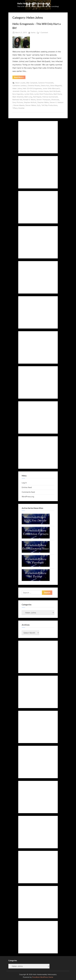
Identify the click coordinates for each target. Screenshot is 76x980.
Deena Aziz (45, 86)
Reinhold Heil (17, 100)
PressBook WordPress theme (43, 977)
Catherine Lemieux (20, 86)
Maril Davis (58, 94)
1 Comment (44, 33)
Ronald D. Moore (29, 100)
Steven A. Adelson (57, 102)
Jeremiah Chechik (19, 91)
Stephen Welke (43, 102)
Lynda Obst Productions (43, 94)
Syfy (39, 105)
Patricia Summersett (50, 97)
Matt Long (28, 97)
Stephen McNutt (30, 102)
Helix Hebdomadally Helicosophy (34, 3)
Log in (24, 483)
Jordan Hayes (43, 91)
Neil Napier (37, 97)
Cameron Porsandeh (46, 83)
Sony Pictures (18, 102)
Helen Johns (17, 88)
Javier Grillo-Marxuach (51, 88)
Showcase (55, 100)
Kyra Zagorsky (18, 94)
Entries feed (27, 487)
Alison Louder (20, 83)
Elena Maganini (56, 86)
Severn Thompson (43, 100)
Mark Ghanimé (18, 97)
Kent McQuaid (55, 91)
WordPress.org (28, 497)
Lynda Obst (29, 94)
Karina (33, 32)
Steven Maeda (19, 105)
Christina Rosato (34, 86)
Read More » (20, 78)
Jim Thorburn (32, 91)
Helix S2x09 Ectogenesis (32, 88)
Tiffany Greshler (18, 108)
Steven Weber (31, 105)
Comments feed (28, 492)
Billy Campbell (32, 83)
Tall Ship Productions (49, 105)
